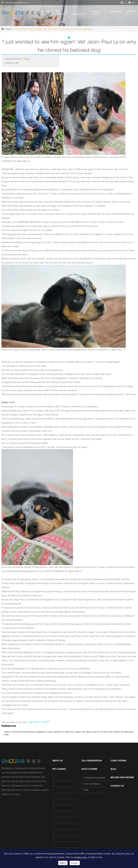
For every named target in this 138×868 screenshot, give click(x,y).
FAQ (85, 790)
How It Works (96, 13)
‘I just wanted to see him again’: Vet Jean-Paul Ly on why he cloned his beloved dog (53, 29)
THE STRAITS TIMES (38, 722)
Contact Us (131, 13)
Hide (26, 59)
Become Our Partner (122, 777)
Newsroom (115, 11)
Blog (113, 769)
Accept (75, 863)
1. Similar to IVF (12, 63)
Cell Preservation (79, 13)
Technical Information (93, 778)
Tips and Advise (91, 784)
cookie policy (81, 857)
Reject (63, 863)
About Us (47, 13)
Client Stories (118, 761)
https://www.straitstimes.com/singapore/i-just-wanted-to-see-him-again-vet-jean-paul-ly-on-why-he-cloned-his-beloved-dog (69, 733)
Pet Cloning (61, 13)
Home (8, 29)
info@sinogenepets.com (15, 3)
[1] (48, 721)
